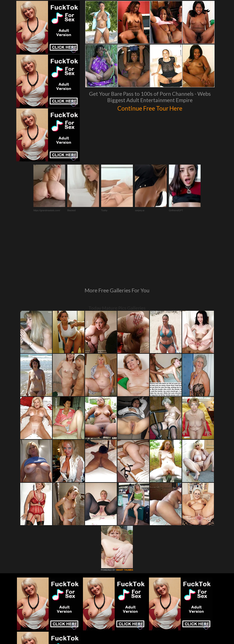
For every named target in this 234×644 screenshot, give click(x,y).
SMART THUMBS (125, 512)
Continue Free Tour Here (150, 108)
